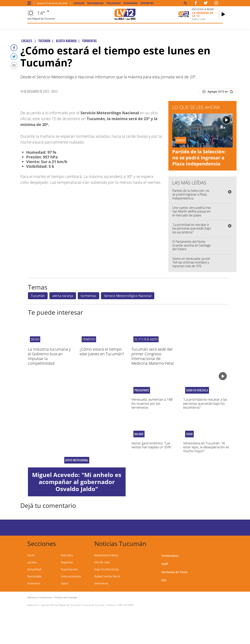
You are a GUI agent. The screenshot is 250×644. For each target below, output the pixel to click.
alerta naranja (63, 296)
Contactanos (170, 556)
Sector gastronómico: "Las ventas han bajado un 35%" (152, 445)
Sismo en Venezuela (197, 390)
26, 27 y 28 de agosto (146, 339)
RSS (164, 580)
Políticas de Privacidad (66, 597)
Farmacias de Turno (175, 572)
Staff (165, 564)
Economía (131, 3)
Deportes (147, 3)
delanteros (101, 583)
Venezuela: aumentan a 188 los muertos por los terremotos (152, 403)
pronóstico (89, 339)
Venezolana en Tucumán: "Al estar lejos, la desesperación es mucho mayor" (206, 447)
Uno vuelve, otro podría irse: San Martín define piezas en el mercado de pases (192, 211)
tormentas (88, 296)
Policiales (114, 3)
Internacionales (71, 576)
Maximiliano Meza (106, 555)
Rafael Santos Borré (107, 576)
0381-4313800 (125, 605)
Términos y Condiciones (39, 597)
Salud (65, 583)
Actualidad (34, 569)
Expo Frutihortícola (107, 569)
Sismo (189, 434)
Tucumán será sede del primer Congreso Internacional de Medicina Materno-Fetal (153, 356)
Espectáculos (69, 569)
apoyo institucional (77, 460)
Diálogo (35, 339)
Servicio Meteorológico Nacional (128, 296)
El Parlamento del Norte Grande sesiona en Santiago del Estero (192, 245)
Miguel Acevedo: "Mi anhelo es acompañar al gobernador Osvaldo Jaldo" (77, 482)
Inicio (31, 555)
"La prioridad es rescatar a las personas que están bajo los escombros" (192, 228)
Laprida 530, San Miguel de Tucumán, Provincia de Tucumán (73, 605)
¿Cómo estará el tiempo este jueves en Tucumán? (102, 351)
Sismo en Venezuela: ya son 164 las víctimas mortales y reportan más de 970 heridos (191, 264)
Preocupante (142, 390)
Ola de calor (102, 562)
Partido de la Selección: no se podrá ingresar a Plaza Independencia (199, 158)
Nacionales (95, 3)
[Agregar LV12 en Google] (218, 92)
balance (139, 434)
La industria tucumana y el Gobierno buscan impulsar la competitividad (49, 356)
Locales (79, 3)
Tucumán (38, 296)
